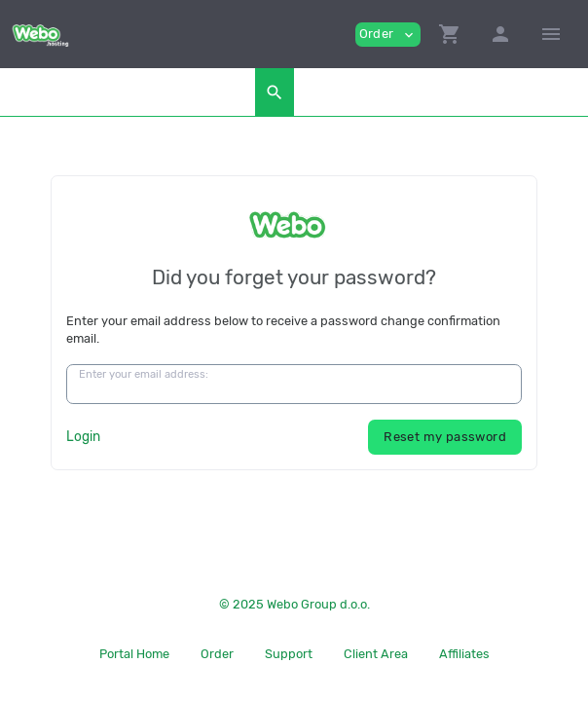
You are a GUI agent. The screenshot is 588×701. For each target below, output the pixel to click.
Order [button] (388, 35)
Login (83, 436)
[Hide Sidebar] (551, 34)
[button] (450, 34)
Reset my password (445, 437)
